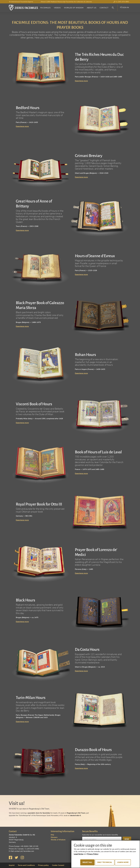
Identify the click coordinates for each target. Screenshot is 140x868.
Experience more (81, 81)
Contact (104, 8)
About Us (92, 8)
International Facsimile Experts (21, 2)
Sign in (124, 8)
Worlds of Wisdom (74, 8)
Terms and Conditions (26, 865)
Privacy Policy (93, 854)
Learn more (123, 862)
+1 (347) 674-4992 (121, 2)
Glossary (54, 837)
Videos (57, 8)
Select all (87, 862)
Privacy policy (43, 865)
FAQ (52, 835)
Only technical (105, 862)
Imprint (12, 865)
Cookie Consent (58, 865)
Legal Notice (79, 854)
